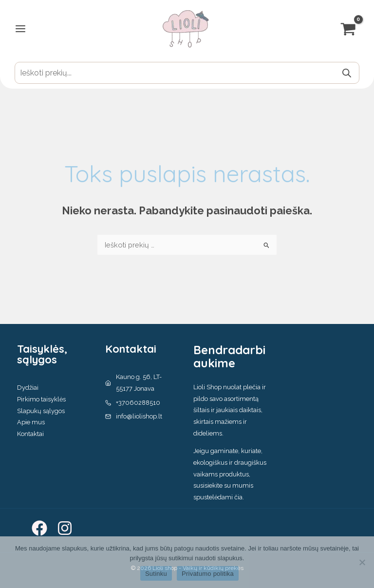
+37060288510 (138, 403)
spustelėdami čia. (219, 497)
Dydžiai (28, 388)
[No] (362, 562)
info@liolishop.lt (139, 416)
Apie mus (31, 422)
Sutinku (156, 574)
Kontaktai (30, 434)
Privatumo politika (208, 574)
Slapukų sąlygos (41, 411)
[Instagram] (65, 528)
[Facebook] (39, 528)
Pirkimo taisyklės (41, 399)
